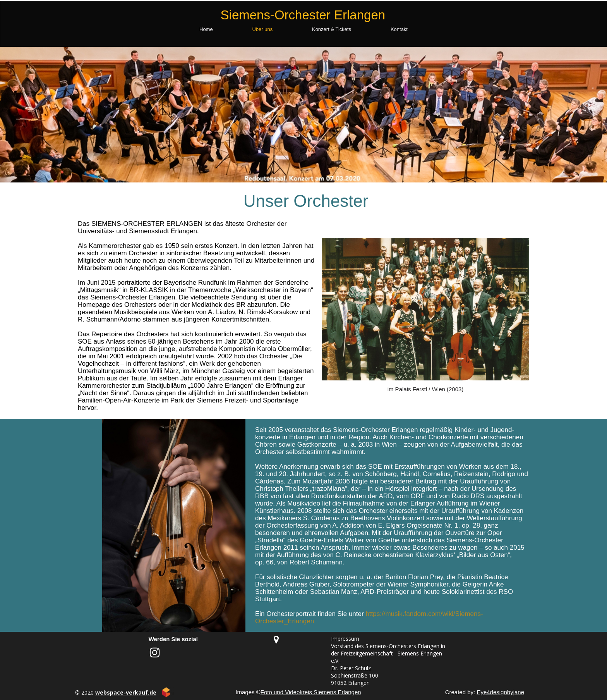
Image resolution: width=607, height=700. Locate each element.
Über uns (262, 29)
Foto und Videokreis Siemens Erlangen (311, 692)
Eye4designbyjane (500, 692)
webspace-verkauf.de (126, 692)
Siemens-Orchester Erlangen (303, 15)
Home (206, 29)
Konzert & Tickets (332, 29)
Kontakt (399, 29)
